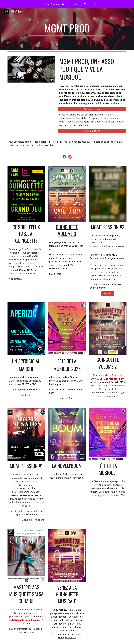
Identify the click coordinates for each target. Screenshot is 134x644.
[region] (67, 4)
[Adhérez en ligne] (92, 109)
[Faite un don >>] (92, 131)
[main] (67, 29)
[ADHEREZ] (108, 294)
